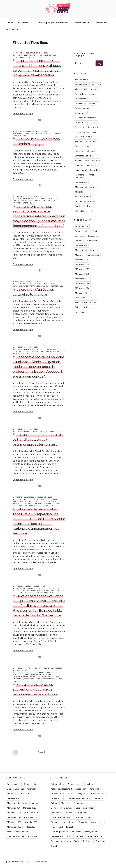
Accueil (10, 23)
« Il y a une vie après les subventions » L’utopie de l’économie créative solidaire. (35, 689)
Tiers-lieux (29, 57)
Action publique (21, 499)
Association (20, 55)
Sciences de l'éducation (85, 302)
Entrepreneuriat (20, 286)
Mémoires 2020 (37, 347)
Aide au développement (51, 499)
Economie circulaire (84, 137)
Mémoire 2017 (93, 255)
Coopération (31, 199)
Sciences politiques (44, 497)
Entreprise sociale (22, 133)
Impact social (38, 431)
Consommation (82, 108)
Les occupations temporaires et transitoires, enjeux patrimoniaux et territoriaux (38, 439)
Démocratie (30, 55)
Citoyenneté (39, 349)
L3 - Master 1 (91, 241)
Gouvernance (18, 57)
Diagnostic (17, 504)
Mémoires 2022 (42, 53)
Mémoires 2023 (82, 283)
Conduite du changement (86, 103)
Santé (78, 206)
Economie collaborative (23, 201)
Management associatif (86, 187)
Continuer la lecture (23, 114)
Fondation (79, 165)
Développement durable (46, 55)
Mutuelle (50, 351)
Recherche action (36, 593)
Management (36, 133)
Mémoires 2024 (82, 288)
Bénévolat (30, 349)
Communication (82, 231)
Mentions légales (39, 862)
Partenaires (101, 23)
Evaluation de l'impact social (32, 590)
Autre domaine (21, 53)
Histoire (27, 668)
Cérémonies (12, 29)
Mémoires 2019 (29, 497)
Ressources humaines (51, 133)
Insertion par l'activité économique (85, 176)
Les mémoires (26, 23)
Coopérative (42, 199)
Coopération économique (86, 118)
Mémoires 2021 (82, 274)
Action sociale (21, 284)
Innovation (51, 201)
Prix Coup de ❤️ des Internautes (53, 23)
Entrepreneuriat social (85, 151)
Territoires (49, 431)
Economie (19, 196)
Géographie (93, 236)
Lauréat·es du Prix (82, 23)
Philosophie (80, 298)
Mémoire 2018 (81, 260)
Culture (31, 284)
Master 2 (31, 53)
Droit (95, 231)
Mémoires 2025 (82, 293)
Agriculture (96, 84)
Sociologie (40, 586)
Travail (25, 135)
